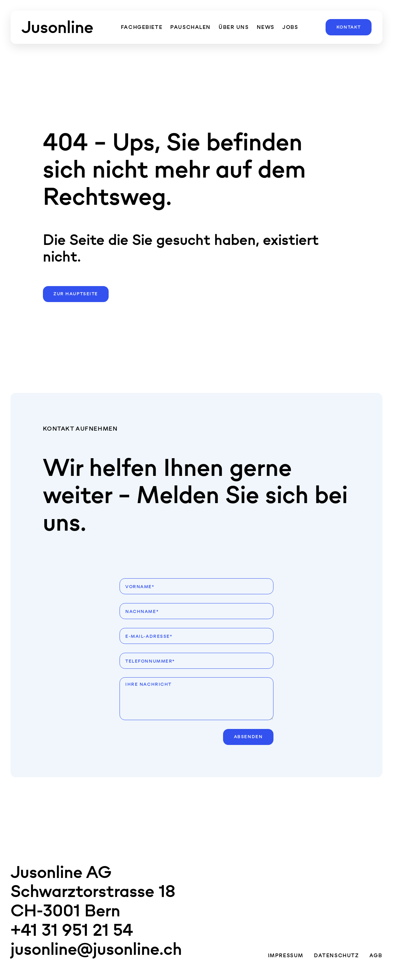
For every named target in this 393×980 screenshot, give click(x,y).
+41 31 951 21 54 (72, 930)
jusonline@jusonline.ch (96, 949)
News (266, 27)
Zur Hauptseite (76, 294)
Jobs (290, 27)
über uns (234, 27)
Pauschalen (191, 27)
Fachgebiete (142, 27)
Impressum (286, 955)
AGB (376, 955)
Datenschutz (336, 955)
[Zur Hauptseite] (57, 27)
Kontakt (349, 27)
